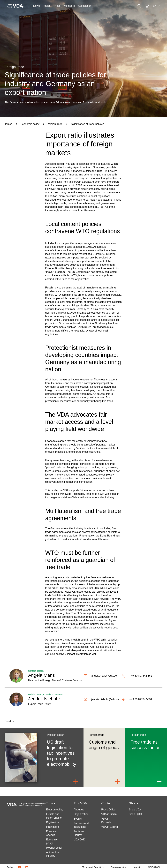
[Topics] (8, 124)
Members (69, 6)
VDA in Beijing (110, 827)
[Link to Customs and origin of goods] (117, 782)
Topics (47, 6)
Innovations (53, 827)
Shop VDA (135, 810)
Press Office (108, 810)
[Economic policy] (30, 124)
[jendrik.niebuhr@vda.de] (101, 699)
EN (157, 6)
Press (57, 6)
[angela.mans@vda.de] (101, 676)
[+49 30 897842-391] (140, 699)
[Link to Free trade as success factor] (159, 782)
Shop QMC (135, 814)
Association (85, 6)
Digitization (53, 822)
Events (78, 819)
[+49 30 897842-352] (140, 676)
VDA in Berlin (109, 814)
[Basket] (147, 6)
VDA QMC (80, 840)
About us (79, 810)
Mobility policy (54, 848)
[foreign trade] (55, 124)
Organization (81, 814)
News (37, 6)
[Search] (139, 6)
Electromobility (55, 810)
